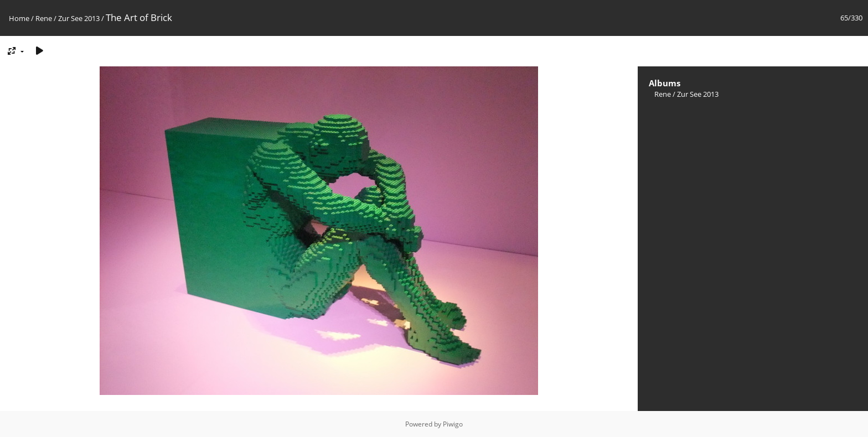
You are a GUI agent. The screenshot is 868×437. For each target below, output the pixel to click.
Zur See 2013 (79, 18)
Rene (44, 18)
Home (19, 18)
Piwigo (453, 424)
